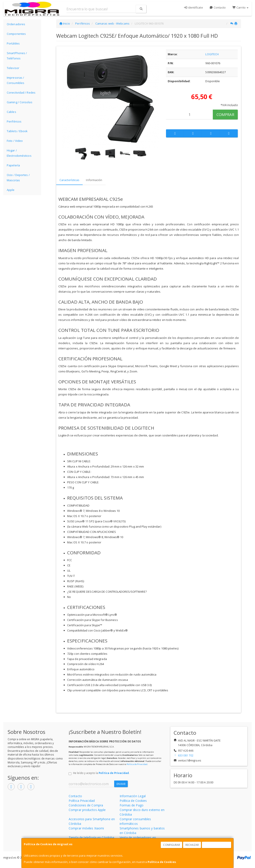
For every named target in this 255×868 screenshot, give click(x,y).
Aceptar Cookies (217, 845)
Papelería (13, 165)
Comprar (225, 115)
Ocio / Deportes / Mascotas (18, 178)
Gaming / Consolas (20, 102)
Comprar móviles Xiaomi (86, 828)
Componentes (16, 34)
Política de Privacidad (137, 764)
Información (94, 180)
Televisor (13, 68)
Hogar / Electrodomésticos (19, 153)
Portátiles (13, 43)
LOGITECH (212, 54)
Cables (11, 112)
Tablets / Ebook (17, 131)
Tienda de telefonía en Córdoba (91, 837)
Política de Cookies (162, 862)
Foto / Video (15, 141)
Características (70, 180)
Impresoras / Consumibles (16, 80)
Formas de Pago (132, 805)
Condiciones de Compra (86, 805)
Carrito (240, 7)
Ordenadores (16, 24)
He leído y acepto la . (101, 773)
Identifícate (193, 7)
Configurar (172, 845)
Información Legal (133, 796)
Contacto (218, 7)
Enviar (121, 784)
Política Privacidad (82, 801)
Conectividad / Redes (21, 92)
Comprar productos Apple (87, 810)
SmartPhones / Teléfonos (17, 56)
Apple (11, 190)
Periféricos (14, 121)
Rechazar (192, 845)
